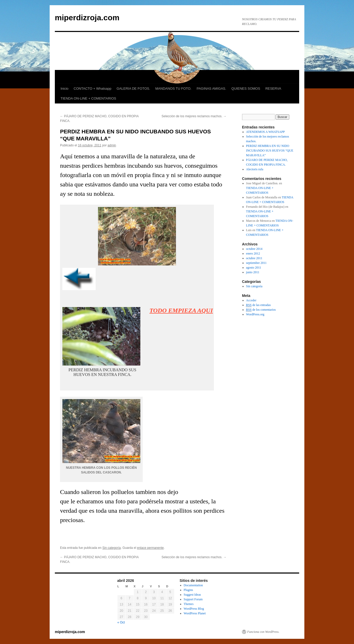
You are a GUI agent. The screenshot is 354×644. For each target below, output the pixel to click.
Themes (189, 604)
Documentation (193, 585)
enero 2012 (253, 253)
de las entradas (258, 305)
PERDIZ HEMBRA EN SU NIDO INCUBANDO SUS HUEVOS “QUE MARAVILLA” (270, 151)
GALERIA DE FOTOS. (133, 89)
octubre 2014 (254, 249)
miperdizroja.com (87, 18)
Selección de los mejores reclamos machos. (194, 116)
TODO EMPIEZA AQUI (181, 310)
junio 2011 (253, 272)
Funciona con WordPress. (263, 632)
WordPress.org (255, 314)
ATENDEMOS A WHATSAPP (265, 132)
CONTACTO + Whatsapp (92, 89)
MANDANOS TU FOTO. (173, 89)
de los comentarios (261, 310)
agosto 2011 (254, 268)
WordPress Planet (195, 613)
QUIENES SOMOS (246, 89)
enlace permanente (150, 548)
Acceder (251, 300)
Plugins (188, 590)
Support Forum (193, 599)
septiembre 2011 (256, 263)
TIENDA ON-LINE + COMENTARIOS (88, 98)
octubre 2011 (254, 258)
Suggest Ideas (192, 595)
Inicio (64, 89)
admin (112, 145)
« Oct (121, 622)
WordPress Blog (194, 609)
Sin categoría (112, 548)
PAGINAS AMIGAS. (211, 89)
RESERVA (273, 89)
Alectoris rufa (255, 169)
